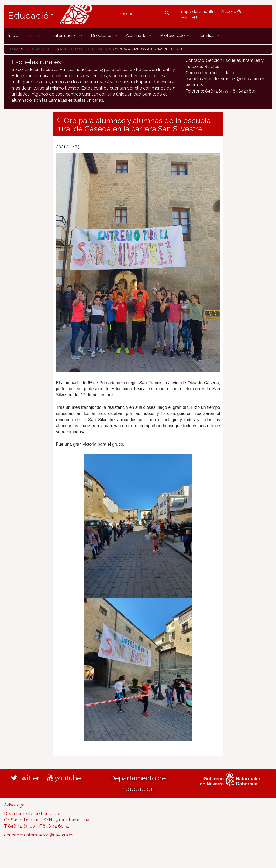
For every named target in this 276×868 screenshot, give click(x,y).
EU (194, 18)
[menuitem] (13, 36)
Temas (13, 49)
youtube (64, 778)
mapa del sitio (196, 11)
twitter (25, 778)
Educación (31, 16)
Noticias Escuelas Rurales (83, 49)
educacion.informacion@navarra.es (39, 835)
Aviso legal (15, 805)
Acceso (232, 11)
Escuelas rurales (39, 49)
